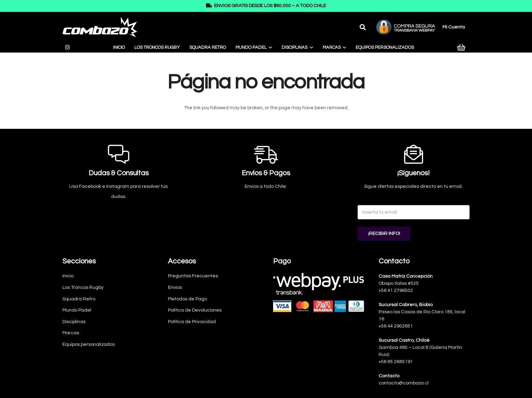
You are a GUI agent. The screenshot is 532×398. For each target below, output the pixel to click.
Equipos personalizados (89, 344)
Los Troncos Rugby (83, 287)
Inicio (68, 276)
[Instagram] (67, 47)
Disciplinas (74, 322)
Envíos (175, 287)
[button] (363, 27)
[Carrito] (461, 47)
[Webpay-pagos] (319, 293)
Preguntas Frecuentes (193, 276)
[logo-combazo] (100, 27)
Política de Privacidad (192, 322)
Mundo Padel (77, 310)
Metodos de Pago (187, 299)
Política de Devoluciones (195, 310)
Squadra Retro (79, 299)
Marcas (71, 333)
